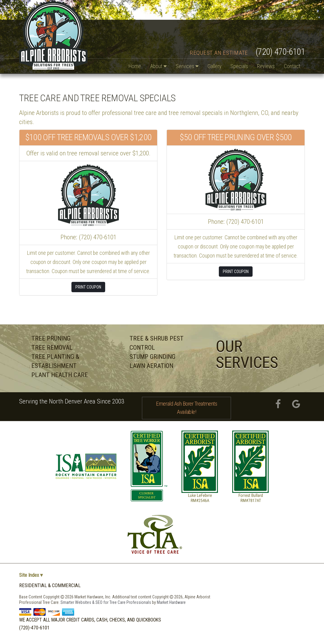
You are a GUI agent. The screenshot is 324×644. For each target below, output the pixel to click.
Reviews (266, 66)
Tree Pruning (51, 338)
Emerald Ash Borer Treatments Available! (186, 408)
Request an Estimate (219, 53)
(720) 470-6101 (280, 52)
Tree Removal (52, 348)
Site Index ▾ (31, 575)
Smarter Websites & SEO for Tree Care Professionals (106, 602)
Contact (292, 66)
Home (135, 66)
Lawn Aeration (151, 366)
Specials (239, 66)
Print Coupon (88, 287)
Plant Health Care (60, 375)
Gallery (214, 66)
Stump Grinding (152, 357)
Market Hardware (171, 602)
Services (187, 66)
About (158, 66)
